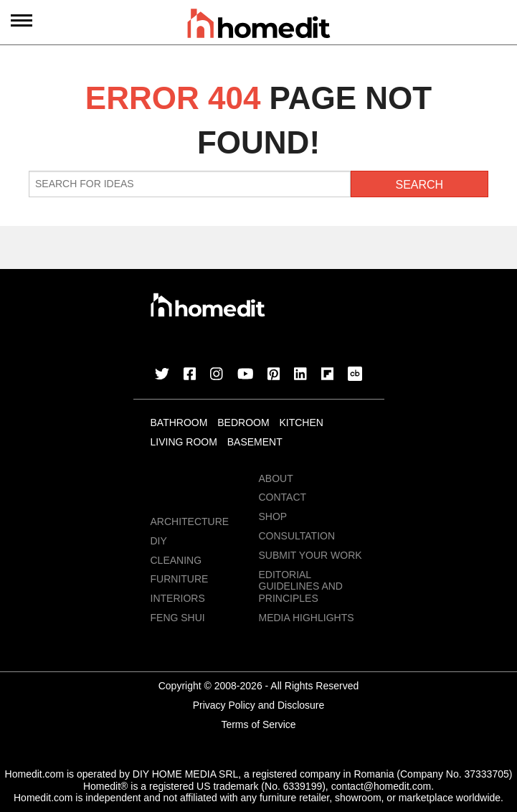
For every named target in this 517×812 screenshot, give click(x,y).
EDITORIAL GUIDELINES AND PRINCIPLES (301, 587)
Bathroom (179, 422)
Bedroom (243, 422)
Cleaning (176, 560)
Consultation (297, 536)
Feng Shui (178, 618)
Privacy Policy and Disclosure (259, 705)
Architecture (190, 521)
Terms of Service (258, 724)
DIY (159, 541)
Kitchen (301, 422)
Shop (273, 516)
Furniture (180, 579)
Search (419, 185)
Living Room (184, 442)
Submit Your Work (310, 555)
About (276, 478)
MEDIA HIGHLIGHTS (307, 618)
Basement (255, 442)
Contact (283, 497)
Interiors (178, 598)
